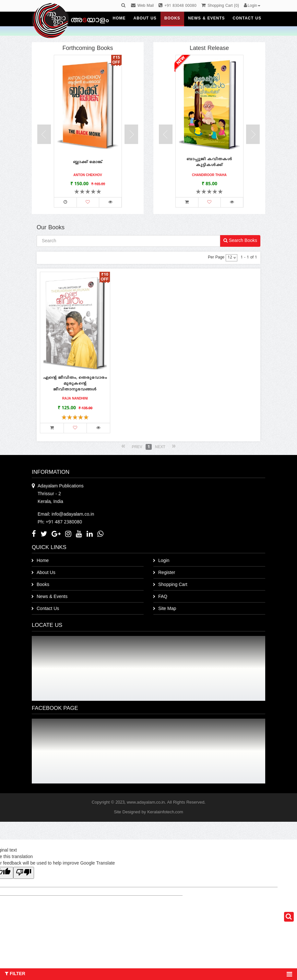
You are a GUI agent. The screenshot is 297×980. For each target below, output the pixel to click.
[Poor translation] (24, 873)
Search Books (240, 241)
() (220, 6)
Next (160, 447)
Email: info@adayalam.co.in (66, 514)
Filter (148, 974)
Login (164, 561)
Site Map (167, 609)
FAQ (163, 597)
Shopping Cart (173, 585)
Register (167, 573)
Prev (137, 447)
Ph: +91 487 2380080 (60, 522)
